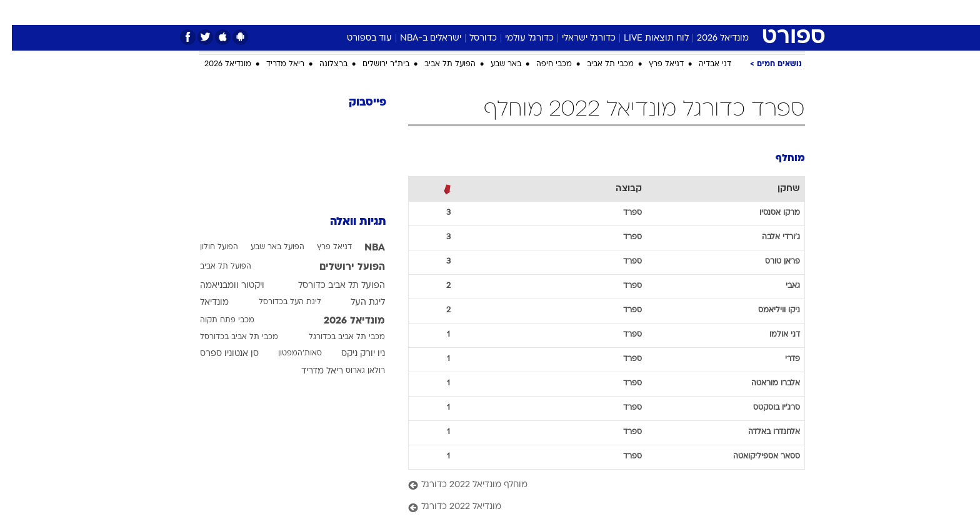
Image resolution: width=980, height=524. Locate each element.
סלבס (565, 12)
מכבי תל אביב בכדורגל (335, 337)
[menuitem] (727, 12)
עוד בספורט (357, 38)
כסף (530, 12)
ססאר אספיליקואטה (755, 457)
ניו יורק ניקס (351, 354)
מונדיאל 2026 (711, 38)
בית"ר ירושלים (374, 64)
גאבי (781, 286)
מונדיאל (649, 12)
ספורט (693, 12)
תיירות (416, 12)
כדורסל (471, 38)
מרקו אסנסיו (768, 213)
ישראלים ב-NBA (419, 38)
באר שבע (494, 64)
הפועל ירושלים (340, 267)
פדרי (781, 359)
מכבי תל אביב (598, 64)
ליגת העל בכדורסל (278, 302)
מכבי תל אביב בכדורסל (227, 337)
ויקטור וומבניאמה (220, 286)
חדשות (735, 12)
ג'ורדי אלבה (769, 237)
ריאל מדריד (273, 64)
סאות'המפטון (288, 353)
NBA (363, 248)
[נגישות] (17, 13)
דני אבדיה (703, 64)
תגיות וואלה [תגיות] (346, 222)
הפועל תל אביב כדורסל (330, 286)
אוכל (497, 12)
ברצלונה (322, 64)
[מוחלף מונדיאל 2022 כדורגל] (595, 486)
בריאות (459, 12)
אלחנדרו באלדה (762, 432)
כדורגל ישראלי (577, 38)
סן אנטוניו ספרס (217, 354)
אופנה (323, 12)
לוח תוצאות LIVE (644, 38)
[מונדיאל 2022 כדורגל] (595, 507)
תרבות (604, 12)
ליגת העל (356, 303)
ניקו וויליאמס (767, 310)
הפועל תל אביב (438, 64)
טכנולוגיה (369, 12)
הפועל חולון (207, 247)
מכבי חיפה (542, 64)
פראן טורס (771, 262)
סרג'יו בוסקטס (765, 408)
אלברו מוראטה (764, 383)
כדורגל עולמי (517, 38)
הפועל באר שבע (266, 247)
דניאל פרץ (654, 64)
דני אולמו (773, 335)
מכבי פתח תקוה (215, 320)
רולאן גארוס (353, 371)
